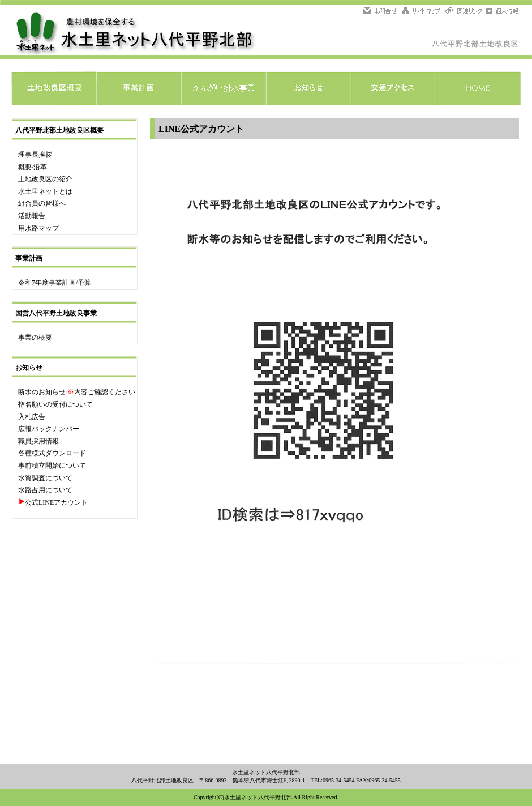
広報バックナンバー (49, 429)
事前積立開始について (52, 466)
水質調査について (45, 478)
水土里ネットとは (45, 191)
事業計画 (139, 88)
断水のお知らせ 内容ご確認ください (77, 392)
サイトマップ (422, 11)
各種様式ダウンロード (52, 453)
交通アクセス (393, 88)
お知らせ (308, 88)
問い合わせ (381, 11)
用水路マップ (38, 228)
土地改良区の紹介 (45, 179)
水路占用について (45, 490)
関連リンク (464, 11)
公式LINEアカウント (56, 502)
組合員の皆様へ (42, 203)
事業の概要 (35, 338)
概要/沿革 (33, 167)
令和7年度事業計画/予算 (55, 283)
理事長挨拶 (35, 155)
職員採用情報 (38, 441)
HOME (478, 88)
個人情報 (501, 11)
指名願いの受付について (55, 404)
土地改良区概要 (54, 88)
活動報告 (32, 216)
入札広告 (32, 417)
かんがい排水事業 (224, 88)
